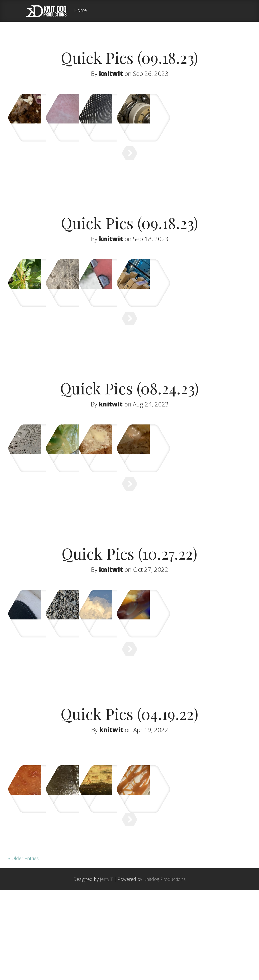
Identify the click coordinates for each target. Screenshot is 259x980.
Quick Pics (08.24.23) (129, 419)
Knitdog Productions (165, 969)
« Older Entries (23, 948)
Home (80, 11)
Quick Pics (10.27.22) (129, 603)
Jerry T (106, 969)
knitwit (111, 73)
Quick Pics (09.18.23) (129, 57)
